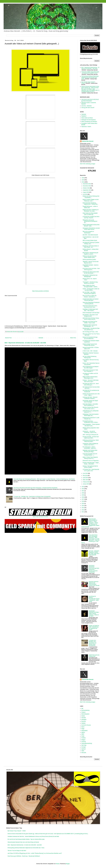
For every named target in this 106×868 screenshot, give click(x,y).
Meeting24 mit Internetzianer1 (89, 120)
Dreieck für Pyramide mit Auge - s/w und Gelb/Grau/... (90, 338)
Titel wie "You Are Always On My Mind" (17, 851)
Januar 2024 (86, 484)
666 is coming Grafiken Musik (90, 240)
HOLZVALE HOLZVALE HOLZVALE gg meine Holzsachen (90, 100)
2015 (83, 503)
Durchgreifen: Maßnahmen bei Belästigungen (90, 276)
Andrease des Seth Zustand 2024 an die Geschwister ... (91, 272)
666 (82, 709)
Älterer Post (73, 338)
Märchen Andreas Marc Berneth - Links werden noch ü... (91, 408)
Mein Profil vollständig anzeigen (88, 164)
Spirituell (83, 749)
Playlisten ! (84, 116)
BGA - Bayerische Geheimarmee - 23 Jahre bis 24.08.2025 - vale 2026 (25, 343)
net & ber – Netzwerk (86, 106)
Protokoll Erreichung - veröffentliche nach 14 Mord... (91, 422)
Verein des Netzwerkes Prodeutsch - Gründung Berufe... (91, 303)
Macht (83, 727)
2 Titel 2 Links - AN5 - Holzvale (90, 351)
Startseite (41, 338)
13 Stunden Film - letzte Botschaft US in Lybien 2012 (91, 470)
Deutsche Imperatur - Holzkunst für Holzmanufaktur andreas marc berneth (94, 584)
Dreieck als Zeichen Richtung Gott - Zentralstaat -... (91, 197)
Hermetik (84, 718)
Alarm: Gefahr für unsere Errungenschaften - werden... (90, 286)
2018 (83, 497)
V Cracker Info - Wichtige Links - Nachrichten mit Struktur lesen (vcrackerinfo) (32, 497)
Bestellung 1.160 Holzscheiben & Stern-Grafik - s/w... (91, 247)
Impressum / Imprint (86, 127)
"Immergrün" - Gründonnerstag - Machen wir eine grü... (90, 283)
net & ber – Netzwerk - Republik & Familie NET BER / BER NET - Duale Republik (94, 553)
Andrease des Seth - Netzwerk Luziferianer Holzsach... (90, 398)
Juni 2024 (85, 473)
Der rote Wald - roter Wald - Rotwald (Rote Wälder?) (89, 293)
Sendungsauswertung (87, 743)
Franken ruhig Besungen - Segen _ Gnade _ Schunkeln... (91, 463)
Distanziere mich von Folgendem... (91, 461)
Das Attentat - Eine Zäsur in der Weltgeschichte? (90, 315)
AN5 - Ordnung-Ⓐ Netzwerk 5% (90, 435)
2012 (83, 510)
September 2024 (87, 190)
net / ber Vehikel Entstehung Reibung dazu (90, 357)
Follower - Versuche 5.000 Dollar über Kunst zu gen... (91, 381)
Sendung (84, 742)
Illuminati (84, 721)
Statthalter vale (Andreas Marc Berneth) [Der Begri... (90, 451)
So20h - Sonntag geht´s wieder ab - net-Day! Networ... (91, 289)
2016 (83, 501)
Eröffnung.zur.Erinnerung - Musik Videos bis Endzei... (91, 441)
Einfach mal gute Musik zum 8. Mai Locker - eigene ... (91, 394)
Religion (83, 740)
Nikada (58, 864)
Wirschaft (84, 753)
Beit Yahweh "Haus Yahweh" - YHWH (17, 831)
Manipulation (84, 731)
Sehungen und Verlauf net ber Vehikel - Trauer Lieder (90, 322)
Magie (83, 729)
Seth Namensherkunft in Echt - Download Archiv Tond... (90, 306)
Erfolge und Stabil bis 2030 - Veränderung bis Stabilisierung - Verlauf (94, 628)
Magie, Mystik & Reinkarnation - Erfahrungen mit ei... (90, 377)
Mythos (83, 732)
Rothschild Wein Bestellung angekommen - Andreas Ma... (90, 204)
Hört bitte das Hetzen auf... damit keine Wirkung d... (91, 384)
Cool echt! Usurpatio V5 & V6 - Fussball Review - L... (90, 454)
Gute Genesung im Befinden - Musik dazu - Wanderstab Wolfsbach (24, 856)
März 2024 (86, 480)
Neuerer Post (8, 338)
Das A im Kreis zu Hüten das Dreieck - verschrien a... (90, 296)
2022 (83, 489)
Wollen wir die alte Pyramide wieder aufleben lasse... (90, 257)
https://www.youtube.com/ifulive (40, 291)
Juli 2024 (85, 194)
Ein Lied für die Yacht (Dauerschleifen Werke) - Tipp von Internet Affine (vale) (26, 839)
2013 (83, 508)
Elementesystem (85, 714)
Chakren (83, 712)
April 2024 (86, 478)
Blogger (68, 864)
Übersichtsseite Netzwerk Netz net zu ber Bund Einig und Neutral (23, 842)
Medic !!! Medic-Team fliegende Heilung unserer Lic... (90, 458)
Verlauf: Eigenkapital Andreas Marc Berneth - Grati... (91, 225)
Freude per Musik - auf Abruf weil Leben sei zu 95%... (91, 437)
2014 (83, 506)
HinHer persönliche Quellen (89, 260)
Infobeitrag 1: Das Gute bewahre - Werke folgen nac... (91, 415)
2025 (83, 180)
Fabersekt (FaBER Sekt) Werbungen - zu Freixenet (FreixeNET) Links (90, 72)
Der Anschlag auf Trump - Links (90, 332)
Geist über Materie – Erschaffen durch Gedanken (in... (90, 405)
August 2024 (86, 192)
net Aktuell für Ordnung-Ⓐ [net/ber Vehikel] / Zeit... (91, 243)
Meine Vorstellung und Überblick (89, 122)
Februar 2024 (86, 482)
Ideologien (84, 720)
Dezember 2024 (87, 184)
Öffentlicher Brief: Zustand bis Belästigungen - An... (90, 326)
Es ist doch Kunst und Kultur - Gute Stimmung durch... (91, 269)
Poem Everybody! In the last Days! (91, 313)
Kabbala (83, 723)
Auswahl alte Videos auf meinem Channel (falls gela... (91, 300)
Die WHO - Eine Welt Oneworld (90, 235)
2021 (83, 491)
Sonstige (84, 747)
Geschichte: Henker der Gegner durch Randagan (90, 401)
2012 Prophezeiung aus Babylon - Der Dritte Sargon (91, 367)
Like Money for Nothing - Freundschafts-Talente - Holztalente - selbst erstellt (94, 599)
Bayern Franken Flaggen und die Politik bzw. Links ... (91, 200)
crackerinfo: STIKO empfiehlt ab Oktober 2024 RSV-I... (90, 444)
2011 (83, 512)
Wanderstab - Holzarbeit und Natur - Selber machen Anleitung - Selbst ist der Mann (94, 614)
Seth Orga (84, 745)
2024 (83, 182)
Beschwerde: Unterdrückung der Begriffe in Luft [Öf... (90, 253)
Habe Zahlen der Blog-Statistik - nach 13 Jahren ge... (90, 214)
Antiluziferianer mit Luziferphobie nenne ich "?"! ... (91, 411)
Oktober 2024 (86, 188)
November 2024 (87, 186)
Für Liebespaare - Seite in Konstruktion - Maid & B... (90, 448)
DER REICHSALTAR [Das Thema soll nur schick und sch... (91, 319)
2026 (83, 178)
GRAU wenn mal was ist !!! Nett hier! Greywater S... (90, 371)
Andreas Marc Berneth (88, 141)
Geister (83, 716)
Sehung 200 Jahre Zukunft (88, 108)
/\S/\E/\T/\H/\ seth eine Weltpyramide (94, 656)
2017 (83, 499)
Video (83, 751)
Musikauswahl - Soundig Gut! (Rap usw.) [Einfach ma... (91, 329)
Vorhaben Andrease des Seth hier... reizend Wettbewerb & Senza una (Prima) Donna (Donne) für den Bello (33, 836)
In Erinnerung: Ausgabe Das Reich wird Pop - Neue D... (91, 217)
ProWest (83, 738)
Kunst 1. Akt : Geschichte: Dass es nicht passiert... (91, 364)
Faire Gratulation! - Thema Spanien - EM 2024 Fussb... (91, 425)
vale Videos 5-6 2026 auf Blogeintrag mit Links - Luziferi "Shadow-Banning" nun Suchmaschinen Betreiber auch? (35, 853)
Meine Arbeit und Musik (87, 118)
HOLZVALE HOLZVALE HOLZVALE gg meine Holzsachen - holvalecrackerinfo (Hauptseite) (35, 488)
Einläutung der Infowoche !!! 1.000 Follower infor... (91, 418)
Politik (83, 736)
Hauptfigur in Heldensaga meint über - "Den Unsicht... (90, 310)
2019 (83, 495)
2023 (83, 487)
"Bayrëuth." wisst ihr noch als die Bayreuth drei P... (91, 262)
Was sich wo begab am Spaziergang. (88, 232)
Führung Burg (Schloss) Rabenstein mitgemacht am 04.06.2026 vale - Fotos (90, 78)
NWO (83, 734)
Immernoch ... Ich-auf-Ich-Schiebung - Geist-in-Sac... (90, 432)
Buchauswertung (85, 710)
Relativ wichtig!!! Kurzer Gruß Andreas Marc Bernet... (90, 345)
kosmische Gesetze (86, 725)
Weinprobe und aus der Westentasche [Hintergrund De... (90, 221)
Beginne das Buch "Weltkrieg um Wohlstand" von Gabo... (91, 210)
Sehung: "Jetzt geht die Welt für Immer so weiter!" (90, 467)
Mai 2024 (85, 476)
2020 (83, 493)
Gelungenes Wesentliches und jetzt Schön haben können (91, 229)
